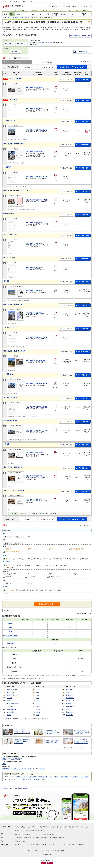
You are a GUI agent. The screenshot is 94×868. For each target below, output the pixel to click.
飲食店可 (8, 576)
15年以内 (56, 559)
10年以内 (46, 559)
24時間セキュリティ (12, 574)
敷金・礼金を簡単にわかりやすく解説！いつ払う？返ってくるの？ (82, 732)
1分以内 (18, 565)
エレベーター (31, 576)
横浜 (38, 692)
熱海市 (37, 45)
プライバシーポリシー (34, 851)
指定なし (9, 559)
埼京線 (9, 701)
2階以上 (52, 574)
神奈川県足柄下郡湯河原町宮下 (14, 144)
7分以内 (36, 565)
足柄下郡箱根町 (40, 43)
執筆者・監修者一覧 (73, 845)
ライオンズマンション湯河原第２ (15, 490)
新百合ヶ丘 (40, 706)
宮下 (20, 759)
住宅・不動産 (85, 777)
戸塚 (38, 698)
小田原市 (69, 704)
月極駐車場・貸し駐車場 (19, 769)
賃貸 (57, 777)
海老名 (38, 712)
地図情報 (81, 845)
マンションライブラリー (12, 779)
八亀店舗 (6, 444)
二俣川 (38, 704)
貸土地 (51, 549)
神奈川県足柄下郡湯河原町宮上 (14, 304)
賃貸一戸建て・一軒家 (32, 834)
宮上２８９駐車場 (16, 79)
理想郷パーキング (9, 214)
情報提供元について (8, 788)
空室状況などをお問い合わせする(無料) (72, 67)
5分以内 (27, 565)
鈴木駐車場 (13, 100)
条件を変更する (15, 52)
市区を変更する (9, 44)
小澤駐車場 (7, 167)
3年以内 (27, 559)
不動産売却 (17, 841)
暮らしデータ (48, 845)
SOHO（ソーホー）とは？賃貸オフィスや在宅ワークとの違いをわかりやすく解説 (22, 732)
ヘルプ (42, 851)
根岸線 (9, 715)
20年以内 (65, 559)
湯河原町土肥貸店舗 (10, 397)
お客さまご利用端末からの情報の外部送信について (39, 827)
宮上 (17, 759)
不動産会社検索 (26, 779)
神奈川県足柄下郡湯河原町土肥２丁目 (16, 190)
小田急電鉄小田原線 (13, 704)
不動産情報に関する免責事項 (21, 788)
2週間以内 (60, 590)
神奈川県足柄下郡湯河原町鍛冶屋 (15, 351)
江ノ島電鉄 (10, 706)
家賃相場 (36, 779)
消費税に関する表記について (37, 831)
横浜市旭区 (69, 689)
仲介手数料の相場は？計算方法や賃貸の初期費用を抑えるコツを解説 (22, 741)
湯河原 (4, 764)
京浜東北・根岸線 (12, 695)
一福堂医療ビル (9, 374)
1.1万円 (81, 671)
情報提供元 (72, 827)
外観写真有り (31, 583)
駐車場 (49, 834)
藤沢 (38, 701)
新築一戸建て (32, 777)
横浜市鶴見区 (70, 701)
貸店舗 (29, 549)
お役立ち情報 (4, 845)
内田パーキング (9, 328)
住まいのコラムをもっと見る (73, 748)
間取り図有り (10, 583)
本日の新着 (22, 590)
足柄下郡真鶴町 (48, 43)
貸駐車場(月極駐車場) (77, 549)
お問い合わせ (48, 851)
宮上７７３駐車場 (9, 258)
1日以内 (32, 590)
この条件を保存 (83, 52)
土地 (51, 777)
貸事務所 (8, 549)
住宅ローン (61, 838)
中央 (9, 759)
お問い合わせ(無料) (83, 79)
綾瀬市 (68, 709)
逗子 (38, 715)
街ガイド (55, 845)
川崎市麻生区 (70, 706)
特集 (16, 845)
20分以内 (65, 565)
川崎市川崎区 (70, 712)
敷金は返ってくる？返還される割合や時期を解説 (52, 741)
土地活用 (24, 841)
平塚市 (68, 692)
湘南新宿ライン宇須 (13, 689)
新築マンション (19, 838)
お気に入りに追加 (47, 67)
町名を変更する (21, 44)
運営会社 (63, 851)
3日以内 (41, 590)
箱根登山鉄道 (11, 692)
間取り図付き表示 (47, 62)
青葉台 (38, 689)
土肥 (13, 759)
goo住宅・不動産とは (20, 827)
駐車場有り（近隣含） (56, 576)
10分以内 (46, 565)
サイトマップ (56, 851)
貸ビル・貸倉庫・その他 (13, 551)
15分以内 (56, 565)
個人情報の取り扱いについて (22, 831)
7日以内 (50, 590)
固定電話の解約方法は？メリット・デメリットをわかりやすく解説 (52, 732)
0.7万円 (55, 643)
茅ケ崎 (38, 709)
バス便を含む (10, 568)
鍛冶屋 (4, 759)
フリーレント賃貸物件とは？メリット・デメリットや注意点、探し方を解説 (82, 741)
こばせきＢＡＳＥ (9, 121)
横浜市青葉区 (70, 698)
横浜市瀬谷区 (70, 695)
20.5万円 (81, 659)
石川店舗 (6, 281)
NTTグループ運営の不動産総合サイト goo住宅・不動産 (17, 1)
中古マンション (21, 777)
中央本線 (9, 698)
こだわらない (10, 590)
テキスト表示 (17, 62)
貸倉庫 (42, 769)
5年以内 (36, 559)
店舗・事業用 (65, 777)
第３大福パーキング (10, 235)
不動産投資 (75, 777)
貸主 (29, 537)
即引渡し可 (74, 574)
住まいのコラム (63, 845)
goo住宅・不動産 (6, 827)
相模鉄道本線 (11, 712)
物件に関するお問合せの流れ (60, 827)
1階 (29, 574)
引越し (20, 845)
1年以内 (18, 559)
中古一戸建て (43, 777)
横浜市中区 (69, 715)
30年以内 (85, 559)
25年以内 (75, 559)
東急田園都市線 (11, 709)
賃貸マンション (42, 834)
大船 (38, 695)
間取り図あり (6, 769)
